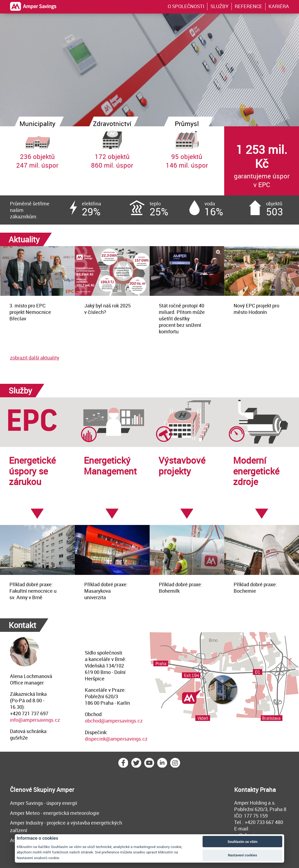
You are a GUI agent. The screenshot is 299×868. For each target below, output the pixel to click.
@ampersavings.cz (122, 721)
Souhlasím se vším (242, 842)
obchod (93, 721)
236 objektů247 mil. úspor (37, 148)
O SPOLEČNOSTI (186, 6)
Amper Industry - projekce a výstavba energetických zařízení (66, 826)
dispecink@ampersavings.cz (116, 739)
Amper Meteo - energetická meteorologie (55, 813)
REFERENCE (248, 6)
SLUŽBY (219, 6)
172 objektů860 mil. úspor (112, 148)
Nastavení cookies (243, 855)
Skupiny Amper (54, 790)
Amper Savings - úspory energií (44, 803)
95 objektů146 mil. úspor (187, 148)
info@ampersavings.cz (35, 720)
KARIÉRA (279, 6)
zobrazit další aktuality (35, 358)
